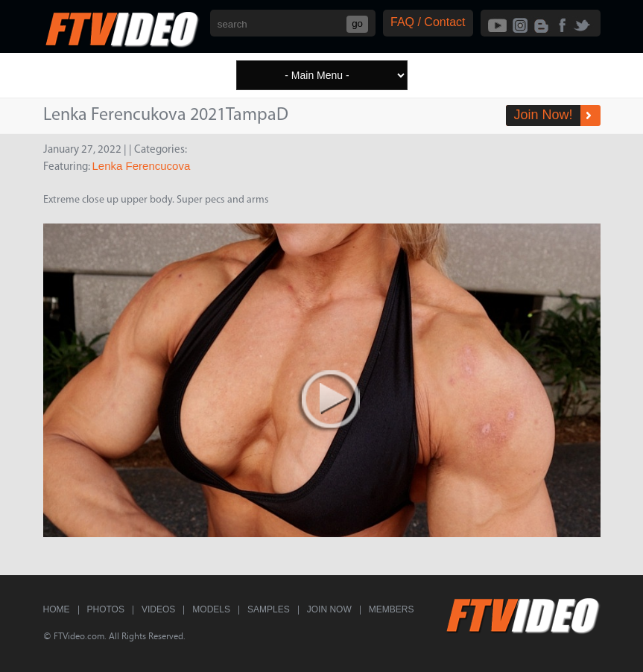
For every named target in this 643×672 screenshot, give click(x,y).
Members (392, 609)
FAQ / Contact (428, 22)
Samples (269, 609)
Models (211, 609)
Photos (106, 609)
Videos (158, 609)
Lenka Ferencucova (142, 166)
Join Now (329, 609)
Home (57, 609)
